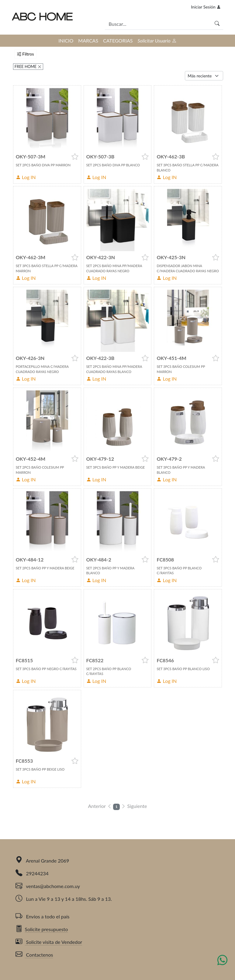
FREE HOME (26, 66)
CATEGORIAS (118, 41)
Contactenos (34, 955)
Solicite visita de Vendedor (49, 942)
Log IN (26, 177)
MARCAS (88, 41)
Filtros (26, 54)
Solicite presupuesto (42, 929)
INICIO (66, 41)
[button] (75, 157)
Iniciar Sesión (206, 7)
